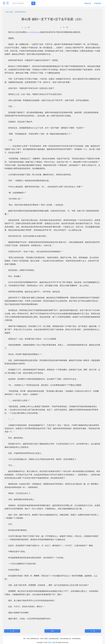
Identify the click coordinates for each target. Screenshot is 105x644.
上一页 (27, 27)
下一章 (65, 27)
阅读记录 (88, 3)
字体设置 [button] (98, 3)
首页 (6, 3)
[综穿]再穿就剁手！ (21, 12)
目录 (52, 631)
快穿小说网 (9, 12)
